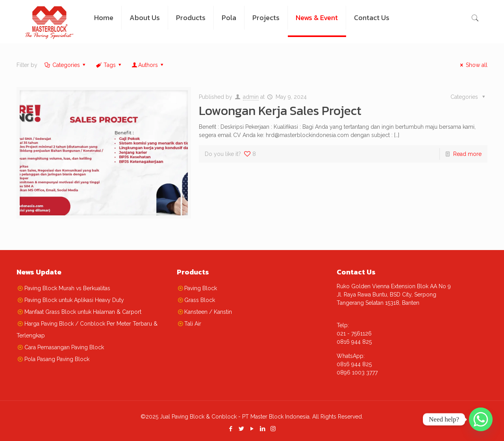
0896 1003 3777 (357, 372)
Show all (473, 65)
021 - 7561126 (354, 334)
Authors (148, 65)
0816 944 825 (354, 342)
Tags (109, 65)
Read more (467, 154)
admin (251, 97)
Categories (65, 65)
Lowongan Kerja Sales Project (280, 111)
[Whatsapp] (481, 419)
